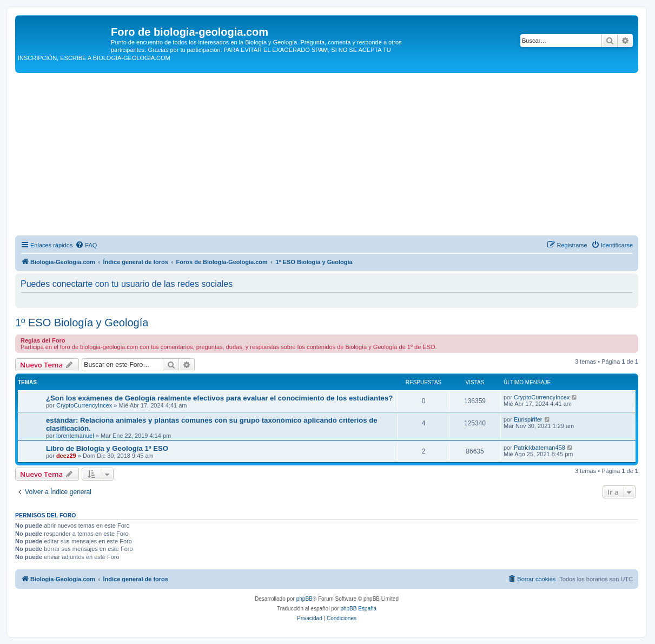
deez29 (66, 456)
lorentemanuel (75, 436)
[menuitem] (86, 245)
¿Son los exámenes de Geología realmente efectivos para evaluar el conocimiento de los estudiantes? (219, 398)
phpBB (305, 599)
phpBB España (358, 609)
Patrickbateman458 (540, 448)
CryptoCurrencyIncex (84, 405)
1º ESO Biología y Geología (82, 323)
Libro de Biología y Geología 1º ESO (107, 448)
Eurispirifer (528, 419)
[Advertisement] (327, 154)
